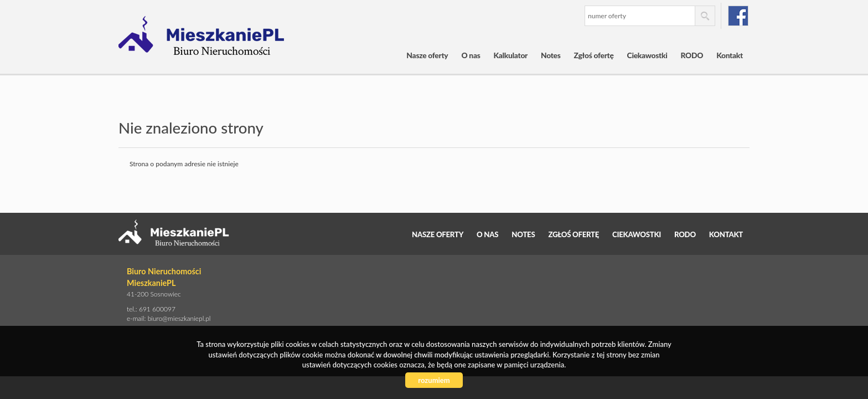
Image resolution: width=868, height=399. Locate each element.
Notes (551, 55)
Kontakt (730, 55)
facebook (738, 16)
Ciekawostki (647, 55)
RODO (692, 55)
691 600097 (157, 309)
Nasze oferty (427, 55)
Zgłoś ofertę (594, 55)
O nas (471, 55)
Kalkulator (511, 55)
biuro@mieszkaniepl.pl (179, 318)
